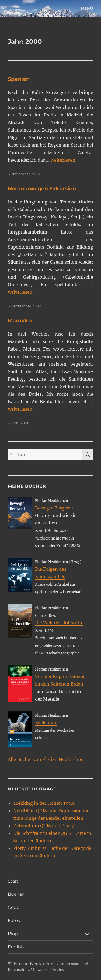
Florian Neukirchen (34, 964)
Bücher (16, 894)
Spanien (19, 79)
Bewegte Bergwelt (54, 508)
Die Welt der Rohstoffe (59, 623)
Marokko (20, 321)
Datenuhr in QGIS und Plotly (43, 826)
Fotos (14, 921)
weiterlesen (63, 160)
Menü (87, 8)
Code (14, 907)
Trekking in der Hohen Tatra (44, 803)
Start (13, 881)
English (16, 947)
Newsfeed (41, 970)
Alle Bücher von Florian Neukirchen (46, 759)
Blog (13, 934)
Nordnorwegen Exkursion (42, 189)
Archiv (58, 970)
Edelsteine (46, 723)
